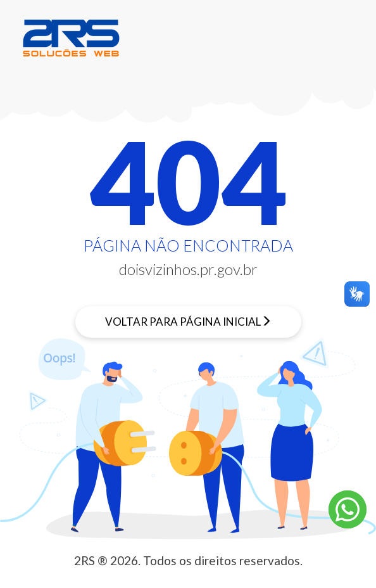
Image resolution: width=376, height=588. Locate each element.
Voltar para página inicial (183, 322)
